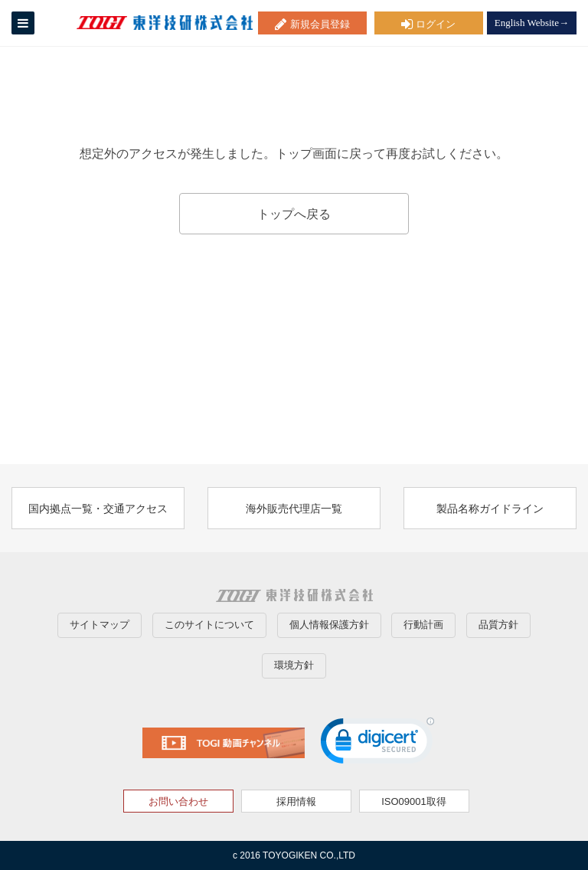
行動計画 (423, 625)
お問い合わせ (178, 801)
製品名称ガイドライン (490, 509)
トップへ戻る (294, 214)
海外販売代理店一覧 (294, 509)
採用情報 (296, 801)
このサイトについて (209, 625)
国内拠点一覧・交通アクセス (98, 509)
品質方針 (498, 625)
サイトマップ (100, 625)
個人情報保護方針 (329, 625)
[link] (377, 744)
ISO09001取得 (414, 801)
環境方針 (294, 665)
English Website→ (532, 23)
